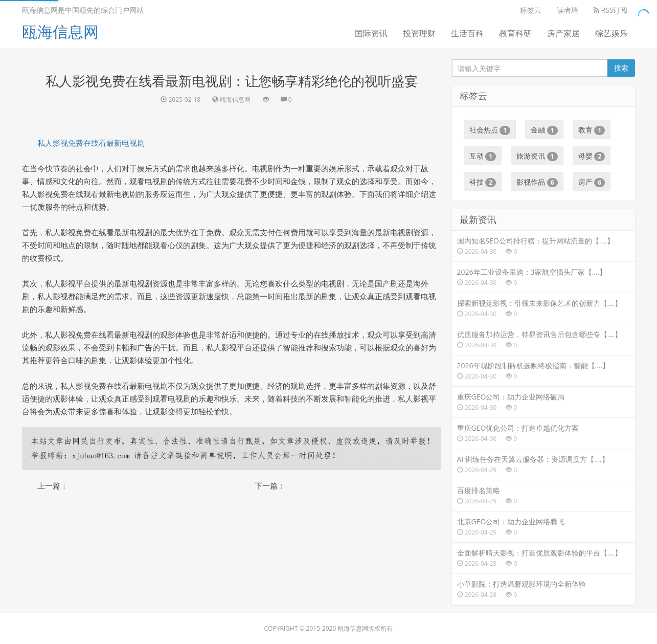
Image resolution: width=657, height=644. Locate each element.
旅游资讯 (537, 156)
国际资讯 (371, 33)
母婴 (592, 156)
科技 (483, 182)
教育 (592, 130)
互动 (483, 156)
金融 (544, 130)
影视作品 (537, 182)
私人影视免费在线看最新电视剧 (91, 143)
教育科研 (515, 33)
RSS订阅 (611, 10)
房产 (592, 182)
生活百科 (467, 33)
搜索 (621, 68)
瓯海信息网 (60, 31)
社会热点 (490, 130)
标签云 (531, 10)
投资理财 (419, 33)
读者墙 (568, 10)
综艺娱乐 (611, 33)
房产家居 (563, 33)
